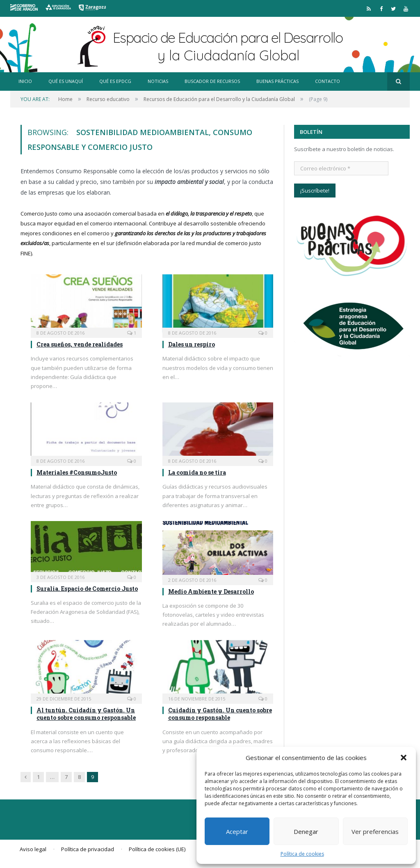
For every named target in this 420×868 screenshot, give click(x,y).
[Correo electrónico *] (341, 168)
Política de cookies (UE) (157, 849)
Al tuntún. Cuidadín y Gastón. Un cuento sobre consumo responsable (86, 714)
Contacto (328, 81)
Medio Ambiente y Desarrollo (211, 591)
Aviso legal (33, 849)
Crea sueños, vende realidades (80, 344)
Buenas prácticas (277, 81)
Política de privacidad (88, 849)
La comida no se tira (197, 472)
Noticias (158, 81)
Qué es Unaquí (66, 81)
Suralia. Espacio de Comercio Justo (87, 589)
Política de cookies (302, 854)
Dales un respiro (192, 344)
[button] (404, 758)
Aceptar (237, 831)
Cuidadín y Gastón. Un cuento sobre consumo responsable (220, 714)
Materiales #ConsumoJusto (77, 472)
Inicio (25, 81)
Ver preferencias (375, 831)
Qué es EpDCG (115, 81)
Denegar (306, 831)
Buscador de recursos (212, 81)
